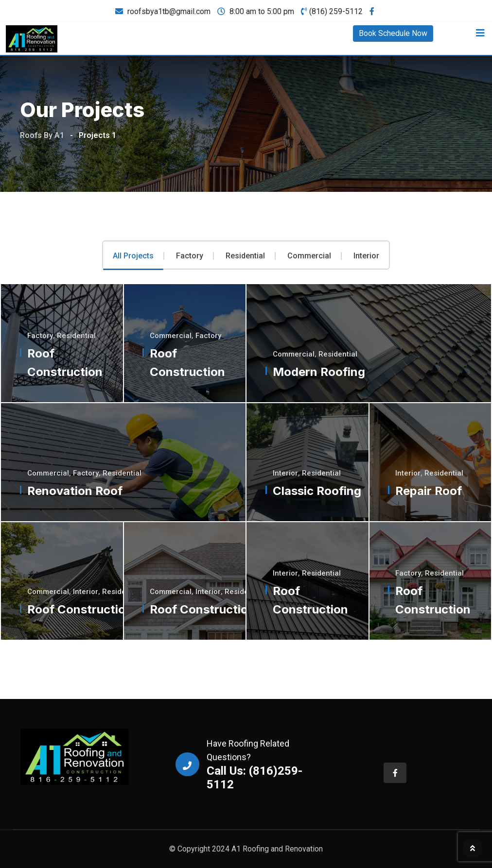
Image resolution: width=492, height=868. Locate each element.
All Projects (133, 256)
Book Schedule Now (393, 33)
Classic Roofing (317, 491)
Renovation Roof (75, 491)
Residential (245, 256)
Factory (190, 256)
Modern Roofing (319, 372)
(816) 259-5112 (336, 11)
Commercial (309, 256)
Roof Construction (80, 609)
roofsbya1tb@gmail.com (169, 11)
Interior (366, 256)
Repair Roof (429, 491)
